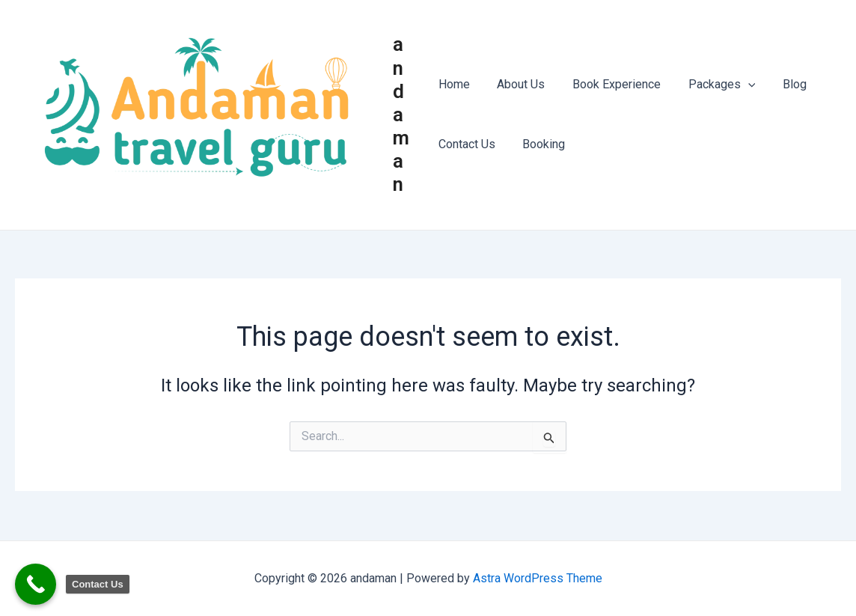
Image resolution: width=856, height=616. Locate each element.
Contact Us (467, 145)
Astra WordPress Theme (538, 578)
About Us (518, 85)
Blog (780, 85)
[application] (738, 85)
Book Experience (610, 85)
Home (454, 85)
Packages (712, 85)
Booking (541, 145)
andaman (403, 115)
